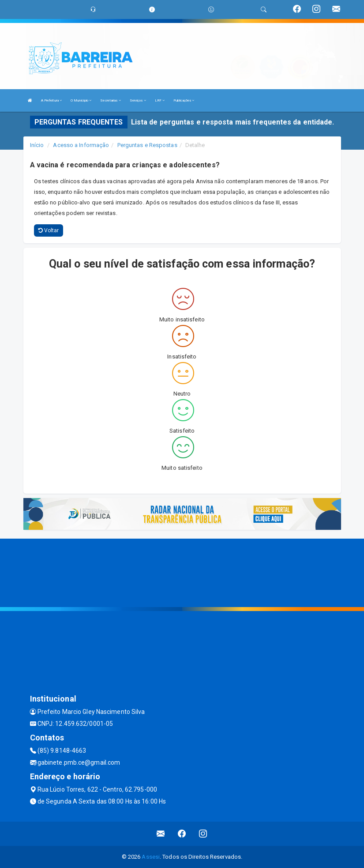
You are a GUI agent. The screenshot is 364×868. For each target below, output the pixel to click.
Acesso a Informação (81, 145)
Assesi (151, 857)
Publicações (184, 100)
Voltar (49, 230)
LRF (160, 100)
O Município (81, 100)
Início (37, 145)
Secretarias (110, 100)
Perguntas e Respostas (147, 145)
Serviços (138, 100)
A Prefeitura (51, 100)
